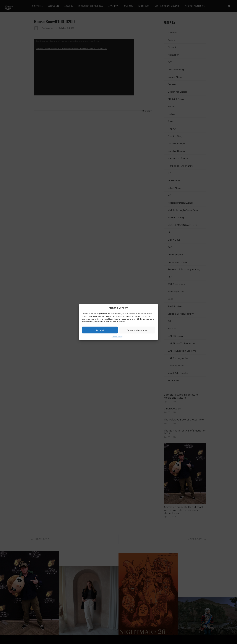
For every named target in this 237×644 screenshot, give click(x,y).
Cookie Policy (117, 337)
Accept (100, 330)
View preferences (137, 330)
